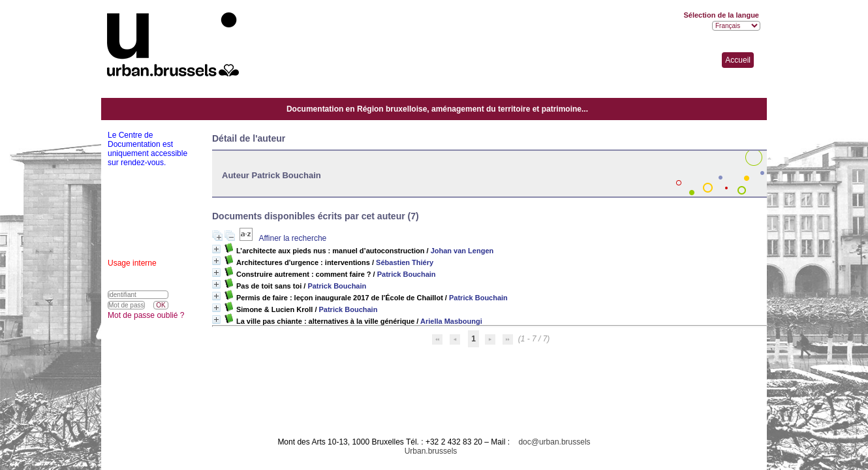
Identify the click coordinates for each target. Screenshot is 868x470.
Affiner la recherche (292, 238)
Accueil (738, 60)
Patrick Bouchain (407, 274)
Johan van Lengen (462, 251)
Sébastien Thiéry (405, 262)
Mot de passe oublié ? (146, 315)
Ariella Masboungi (451, 321)
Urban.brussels (431, 451)
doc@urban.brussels (554, 442)
